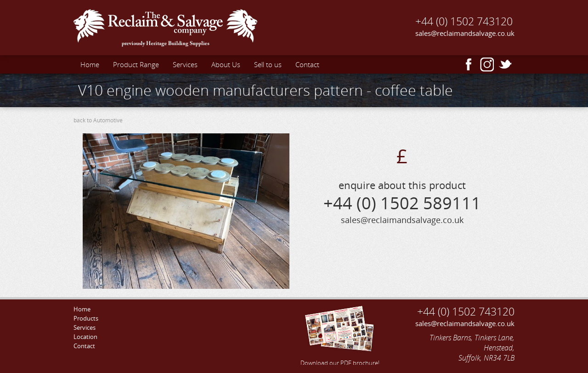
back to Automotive (98, 120)
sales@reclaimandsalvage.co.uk (465, 33)
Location (85, 337)
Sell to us (268, 64)
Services (185, 64)
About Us (226, 64)
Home (90, 64)
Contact (307, 64)
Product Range (136, 64)
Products (86, 318)
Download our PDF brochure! (340, 334)
